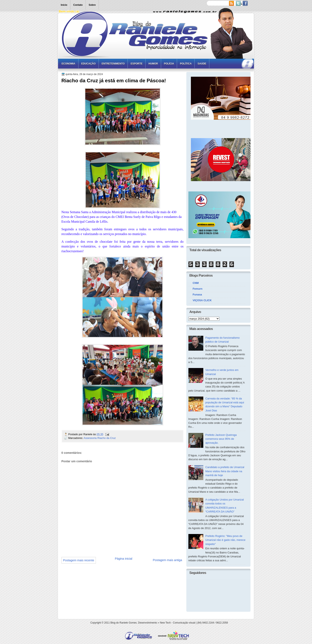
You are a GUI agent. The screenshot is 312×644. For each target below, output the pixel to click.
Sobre (92, 5)
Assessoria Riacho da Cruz (100, 438)
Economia (69, 64)
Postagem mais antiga (167, 560)
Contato (78, 5)
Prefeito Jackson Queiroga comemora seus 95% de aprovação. (221, 439)
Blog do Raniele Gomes (123, 623)
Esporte (137, 64)
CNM (196, 283)
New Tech (165, 623)
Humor (153, 64)
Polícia (169, 64)
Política (186, 64)
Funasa (197, 295)
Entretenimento (113, 64)
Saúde (202, 64)
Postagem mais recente (79, 560)
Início (64, 5)
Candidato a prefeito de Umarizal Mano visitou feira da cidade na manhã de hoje (225, 471)
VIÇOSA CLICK (202, 300)
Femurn (198, 289)
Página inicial (124, 559)
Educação (89, 64)
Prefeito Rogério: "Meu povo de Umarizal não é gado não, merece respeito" (225, 540)
